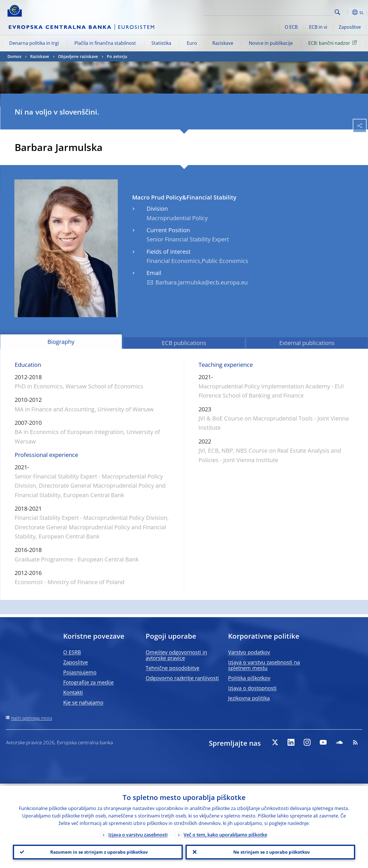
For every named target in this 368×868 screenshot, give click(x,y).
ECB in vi (318, 27)
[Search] (304, 11)
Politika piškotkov (249, 678)
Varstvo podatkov (249, 652)
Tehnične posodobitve (173, 668)
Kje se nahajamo (83, 702)
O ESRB (72, 652)
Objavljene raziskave (78, 56)
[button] (346, 12)
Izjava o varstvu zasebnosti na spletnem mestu (264, 665)
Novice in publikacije (271, 43)
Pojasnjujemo (80, 672)
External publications (307, 343)
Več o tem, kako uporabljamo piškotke (225, 833)
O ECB (291, 27)
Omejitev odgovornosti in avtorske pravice (176, 655)
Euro (192, 43)
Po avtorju (117, 56)
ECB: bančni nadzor (334, 43)
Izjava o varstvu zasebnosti (138, 833)
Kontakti (73, 692)
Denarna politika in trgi (34, 43)
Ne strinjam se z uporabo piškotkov (270, 851)
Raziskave (223, 43)
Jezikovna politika (249, 698)
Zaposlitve (350, 27)
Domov (14, 56)
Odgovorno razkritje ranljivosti (182, 678)
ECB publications (184, 343)
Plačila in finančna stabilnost (105, 43)
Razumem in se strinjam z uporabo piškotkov (98, 851)
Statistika (161, 43)
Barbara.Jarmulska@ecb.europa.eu (202, 282)
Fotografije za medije (88, 682)
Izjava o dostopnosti (252, 688)
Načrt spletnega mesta (32, 718)
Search (337, 12)
